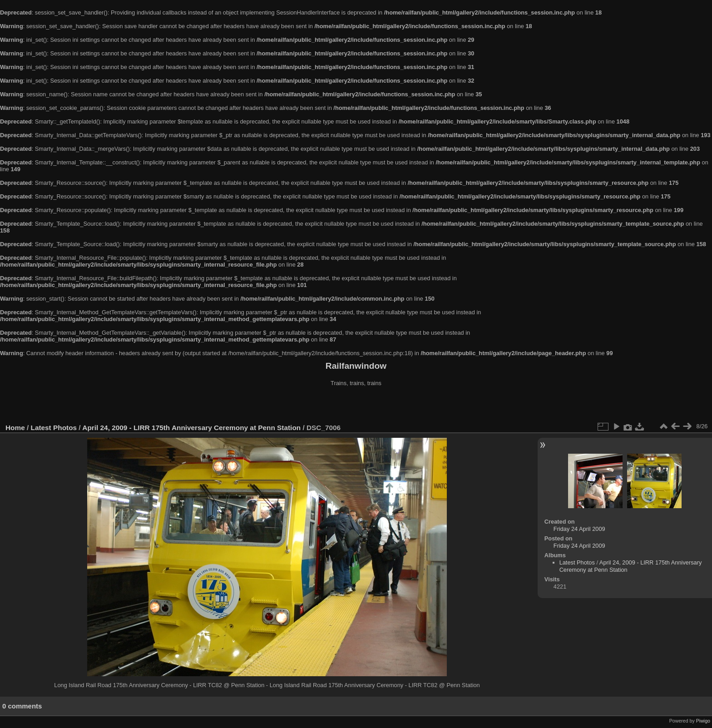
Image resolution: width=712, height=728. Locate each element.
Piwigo (703, 721)
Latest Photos (54, 428)
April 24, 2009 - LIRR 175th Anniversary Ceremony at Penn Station (191, 428)
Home (15, 428)
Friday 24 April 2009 (579, 529)
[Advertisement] (356, 406)
